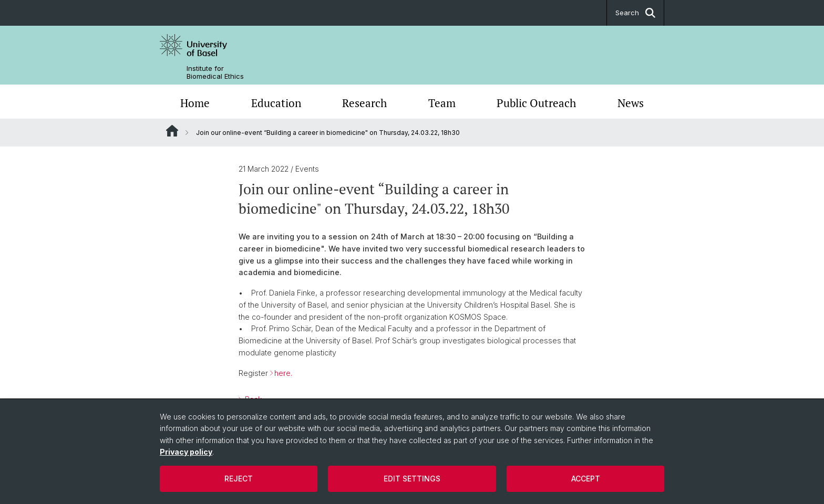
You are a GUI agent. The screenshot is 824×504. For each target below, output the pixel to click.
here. (283, 373)
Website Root (172, 131)
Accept (586, 479)
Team (442, 103)
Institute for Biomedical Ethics (215, 72)
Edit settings (412, 479)
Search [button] (635, 13)
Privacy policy (186, 452)
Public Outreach (536, 103)
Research (364, 103)
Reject (239, 479)
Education (276, 103)
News (631, 103)
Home (195, 103)
